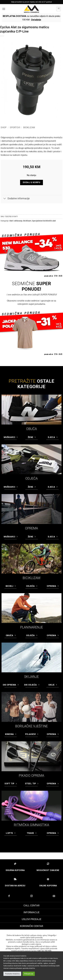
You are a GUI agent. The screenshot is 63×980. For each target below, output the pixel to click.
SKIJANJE (31, 677)
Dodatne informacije (16, 199)
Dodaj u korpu (31, 182)
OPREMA (31, 528)
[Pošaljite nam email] (54, 896)
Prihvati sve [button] (29, 974)
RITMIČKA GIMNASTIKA (31, 825)
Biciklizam (29, 127)
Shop (4, 127)
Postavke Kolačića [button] (12, 974)
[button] (4, 9)
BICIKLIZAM (31, 578)
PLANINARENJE (32, 627)
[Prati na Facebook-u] (9, 896)
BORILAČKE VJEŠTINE (31, 726)
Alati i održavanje (16, 221)
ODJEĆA (31, 478)
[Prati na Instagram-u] (31, 896)
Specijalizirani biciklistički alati (44, 221)
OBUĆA (31, 429)
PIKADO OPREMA (31, 775)
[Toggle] (5, 199)
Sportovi (15, 127)
